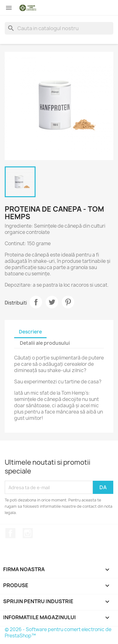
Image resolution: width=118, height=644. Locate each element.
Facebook (10, 533)
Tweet (52, 302)
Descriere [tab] (30, 332)
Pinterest (68, 302)
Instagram (28, 533)
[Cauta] (59, 28)
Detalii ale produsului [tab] (45, 343)
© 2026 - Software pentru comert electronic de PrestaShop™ (58, 633)
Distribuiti (36, 302)
